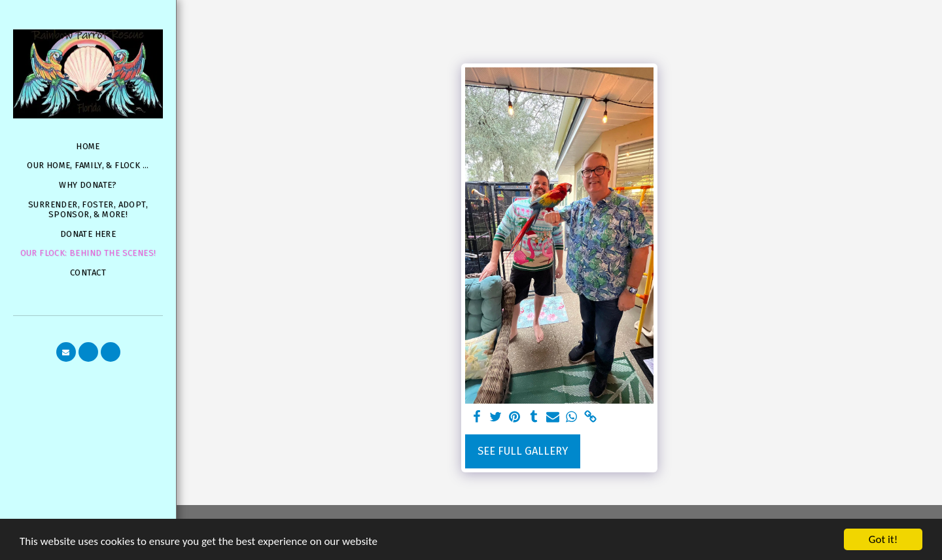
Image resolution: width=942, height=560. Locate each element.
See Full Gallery (523, 451)
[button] (66, 352)
